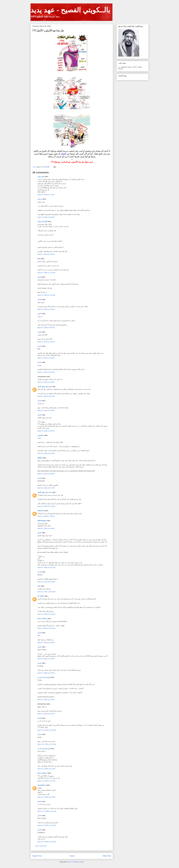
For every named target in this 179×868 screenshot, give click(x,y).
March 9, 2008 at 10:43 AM (46, 592)
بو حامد (40, 199)
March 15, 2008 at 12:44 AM (47, 842)
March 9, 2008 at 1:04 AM (46, 516)
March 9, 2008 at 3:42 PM (46, 673)
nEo (39, 586)
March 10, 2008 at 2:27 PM (46, 781)
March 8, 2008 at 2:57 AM (46, 195)
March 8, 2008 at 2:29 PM (46, 328)
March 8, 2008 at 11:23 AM (46, 273)
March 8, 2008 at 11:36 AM (46, 295)
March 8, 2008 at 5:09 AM (46, 217)
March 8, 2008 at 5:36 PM (46, 431)
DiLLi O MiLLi (42, 619)
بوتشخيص (41, 435)
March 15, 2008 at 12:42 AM (47, 825)
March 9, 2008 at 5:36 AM (46, 528)
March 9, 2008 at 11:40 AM (46, 614)
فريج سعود (41, 176)
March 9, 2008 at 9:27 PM (46, 714)
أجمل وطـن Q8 (42, 221)
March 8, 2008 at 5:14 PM (46, 396)
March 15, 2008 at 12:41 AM (47, 811)
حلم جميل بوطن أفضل (45, 387)
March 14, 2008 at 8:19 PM (46, 797)
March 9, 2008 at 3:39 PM (46, 643)
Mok (39, 259)
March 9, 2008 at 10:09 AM (46, 582)
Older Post (107, 856)
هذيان (39, 277)
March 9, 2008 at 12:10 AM (46, 506)
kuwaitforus (42, 785)
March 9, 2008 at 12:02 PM (46, 628)
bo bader (41, 596)
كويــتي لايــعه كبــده (44, 677)
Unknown (41, 511)
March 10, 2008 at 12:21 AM (47, 744)
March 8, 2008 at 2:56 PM (46, 382)
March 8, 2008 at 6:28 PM (46, 453)
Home (72, 856)
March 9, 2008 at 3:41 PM (46, 659)
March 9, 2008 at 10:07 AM (46, 568)
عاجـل (39, 299)
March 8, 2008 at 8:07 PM (46, 488)
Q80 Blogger (42, 521)
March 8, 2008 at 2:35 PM (46, 358)
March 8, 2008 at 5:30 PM (46, 410)
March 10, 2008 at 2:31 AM (46, 769)
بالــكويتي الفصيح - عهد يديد (70, 10)
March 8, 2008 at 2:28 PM (46, 309)
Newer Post (37, 856)
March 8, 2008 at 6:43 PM (46, 474)
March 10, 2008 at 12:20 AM (47, 730)
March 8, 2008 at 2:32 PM (46, 342)
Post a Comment (41, 846)
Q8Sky (40, 458)
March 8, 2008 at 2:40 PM (46, 372)
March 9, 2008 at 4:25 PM (46, 700)
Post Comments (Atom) (76, 862)
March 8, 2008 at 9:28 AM (46, 254)
